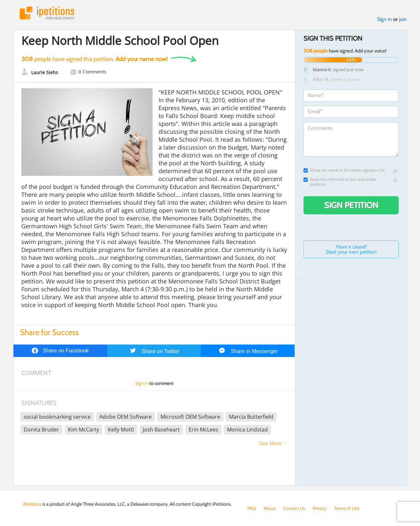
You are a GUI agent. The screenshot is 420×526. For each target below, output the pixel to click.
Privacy (320, 508)
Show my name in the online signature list (344, 170)
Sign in (384, 19)
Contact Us (294, 508)
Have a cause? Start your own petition (351, 249)
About (270, 508)
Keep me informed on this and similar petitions (340, 182)
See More (270, 443)
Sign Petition (351, 205)
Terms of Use (347, 508)
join (403, 19)
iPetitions (47, 13)
